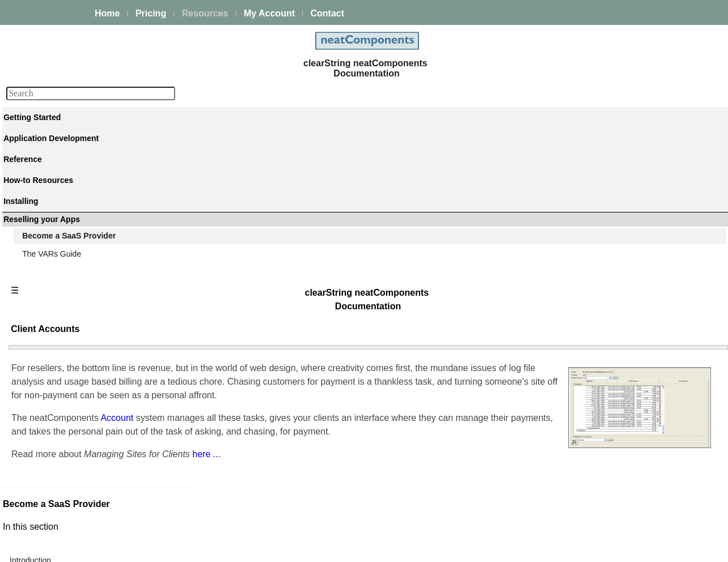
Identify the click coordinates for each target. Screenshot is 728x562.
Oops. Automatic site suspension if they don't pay (627, 441)
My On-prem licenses (61, 471)
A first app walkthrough (64, 159)
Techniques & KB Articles (68, 424)
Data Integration (52, 206)
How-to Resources (56, 408)
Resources (205, 13)
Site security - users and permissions (89, 298)
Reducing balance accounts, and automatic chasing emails (632, 420)
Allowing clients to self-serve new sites (608, 482)
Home (107, 13)
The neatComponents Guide (74, 143)
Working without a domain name (598, 325)
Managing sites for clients (586, 386)
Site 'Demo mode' (572, 509)
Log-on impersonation (579, 250)
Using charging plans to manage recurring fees (623, 400)
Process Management (62, 222)
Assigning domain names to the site (604, 312)
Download (41, 487)
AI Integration (47, 267)
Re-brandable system (579, 495)
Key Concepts (48, 330)
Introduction (562, 196)
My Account (269, 13)
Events (36, 252)
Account (291, 264)
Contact (327, 13)
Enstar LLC (360, 547)
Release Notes (50, 502)
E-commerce (46, 283)
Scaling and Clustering (64, 237)
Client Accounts (571, 223)
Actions (37, 361)
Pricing (151, 13)
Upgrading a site (570, 352)
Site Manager (564, 210)
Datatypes (42, 376)
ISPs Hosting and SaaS (582, 522)
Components (46, 346)
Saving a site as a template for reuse (605, 339)
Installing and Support (62, 456)
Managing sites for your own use (598, 284)
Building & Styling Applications (77, 191)
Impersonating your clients (587, 468)
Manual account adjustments (591, 454)
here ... (379, 314)
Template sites (566, 237)
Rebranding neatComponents (593, 298)
